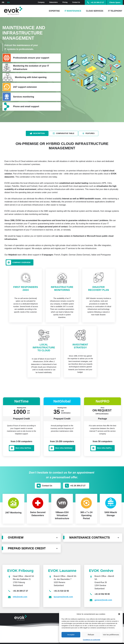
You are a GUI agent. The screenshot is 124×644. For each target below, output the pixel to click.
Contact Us (76, 2)
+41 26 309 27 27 (20, 591)
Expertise (54, 11)
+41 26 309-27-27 (97, 2)
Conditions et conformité (92, 640)
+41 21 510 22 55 (61, 591)
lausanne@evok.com (63, 597)
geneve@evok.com (103, 600)
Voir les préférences (111, 635)
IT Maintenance (73, 11)
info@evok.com (20, 597)
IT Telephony (115, 11)
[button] (119, 614)
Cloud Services (95, 11)
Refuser (91, 635)
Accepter (71, 635)
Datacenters (54, 2)
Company (41, 2)
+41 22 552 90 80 (102, 594)
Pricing (65, 2)
